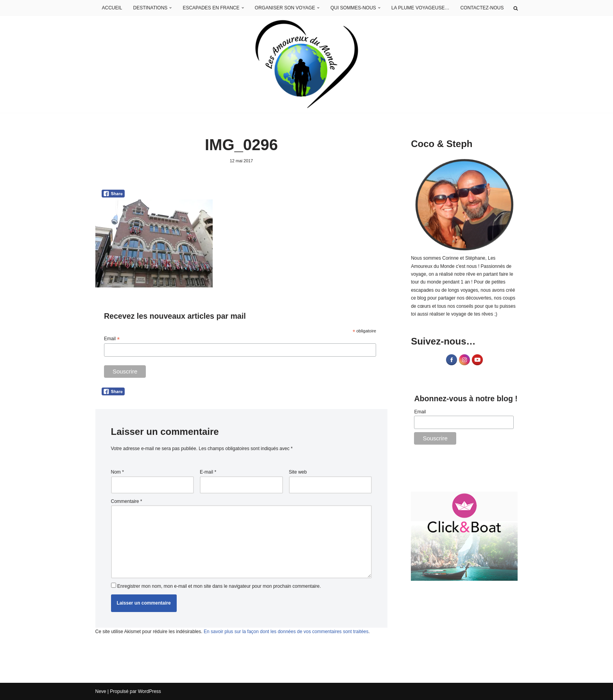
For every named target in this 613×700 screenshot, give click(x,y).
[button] (171, 8)
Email (112, 339)
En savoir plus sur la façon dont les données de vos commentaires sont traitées (286, 632)
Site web (298, 472)
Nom (117, 472)
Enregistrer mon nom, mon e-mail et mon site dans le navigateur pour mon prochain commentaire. (219, 586)
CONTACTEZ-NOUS (482, 8)
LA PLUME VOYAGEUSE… (420, 8)
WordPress (150, 691)
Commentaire (127, 501)
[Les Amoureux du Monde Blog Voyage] (307, 64)
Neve (101, 691)
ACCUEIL (112, 8)
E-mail (208, 472)
